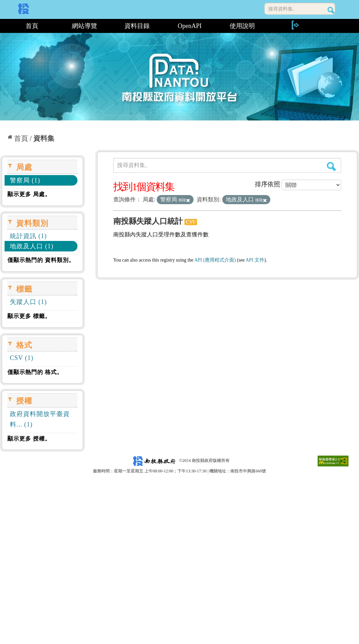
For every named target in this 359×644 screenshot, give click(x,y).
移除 (184, 200)
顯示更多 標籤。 (29, 316)
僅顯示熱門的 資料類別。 (41, 260)
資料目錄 (137, 26)
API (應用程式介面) (215, 260)
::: (3, 26)
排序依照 (267, 184)
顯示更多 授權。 (29, 439)
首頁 (32, 26)
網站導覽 (84, 26)
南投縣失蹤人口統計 (148, 221)
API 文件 (255, 260)
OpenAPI (190, 26)
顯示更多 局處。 (29, 194)
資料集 (44, 138)
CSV (191, 222)
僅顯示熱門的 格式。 (35, 372)
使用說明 (242, 26)
